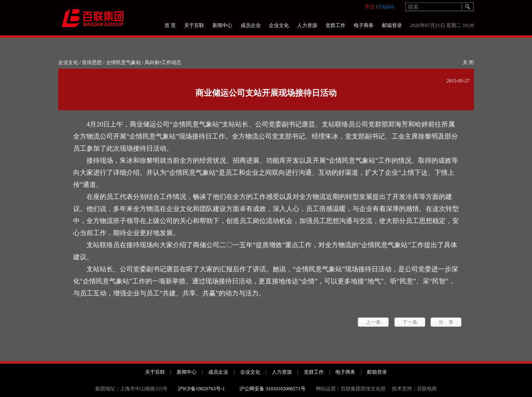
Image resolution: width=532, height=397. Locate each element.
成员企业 (251, 25)
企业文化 (279, 25)
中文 (370, 7)
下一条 (410, 322)
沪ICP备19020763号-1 (201, 389)
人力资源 (307, 25)
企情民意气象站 (123, 62)
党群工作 (335, 25)
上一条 (373, 322)
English (386, 7)
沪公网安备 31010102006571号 (272, 389)
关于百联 (194, 25)
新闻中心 (222, 25)
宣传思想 (92, 62)
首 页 (170, 25)
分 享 (446, 322)
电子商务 (364, 25)
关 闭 (468, 62)
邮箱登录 (392, 25)
